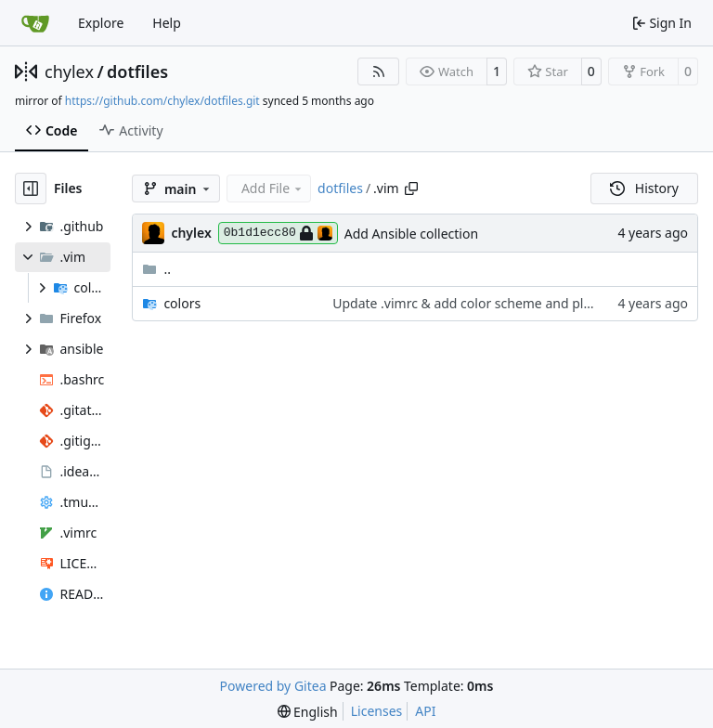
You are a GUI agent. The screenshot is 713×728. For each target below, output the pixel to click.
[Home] (35, 23)
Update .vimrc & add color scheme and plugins (474, 303)
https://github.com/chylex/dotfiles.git (162, 101)
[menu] (308, 712)
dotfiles (137, 71)
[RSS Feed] (379, 71)
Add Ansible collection (411, 234)
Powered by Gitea (273, 686)
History (644, 188)
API (425, 711)
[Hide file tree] (31, 188)
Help (167, 23)
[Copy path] (411, 188)
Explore (101, 23)
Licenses (377, 711)
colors (182, 303)
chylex (69, 71)
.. (156, 269)
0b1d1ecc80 (278, 233)
